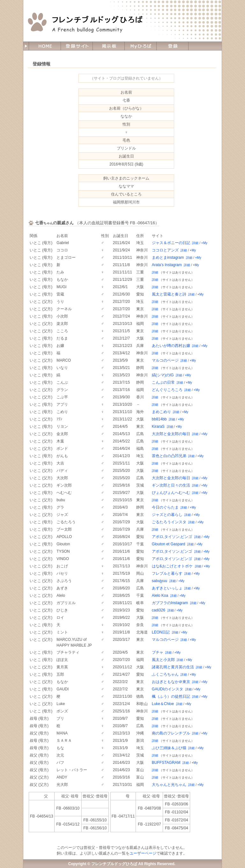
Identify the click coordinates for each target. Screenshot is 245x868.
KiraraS (158, 426)
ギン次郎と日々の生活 (171, 485)
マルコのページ (165, 360)
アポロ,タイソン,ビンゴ (172, 537)
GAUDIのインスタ (167, 689)
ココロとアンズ (165, 250)
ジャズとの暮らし (167, 515)
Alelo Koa (160, 595)
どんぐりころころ (167, 390)
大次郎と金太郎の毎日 (171, 434)
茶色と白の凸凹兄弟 (169, 456)
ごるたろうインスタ (169, 522)
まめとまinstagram (168, 257)
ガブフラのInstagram (170, 603)
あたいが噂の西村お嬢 (171, 346)
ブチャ (158, 652)
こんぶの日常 (163, 382)
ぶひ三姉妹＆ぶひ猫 (169, 748)
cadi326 (159, 610)
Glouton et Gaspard (169, 544)
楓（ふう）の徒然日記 (171, 696)
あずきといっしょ (167, 588)
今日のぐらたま (165, 507)
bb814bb (159, 419)
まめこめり (161, 412)
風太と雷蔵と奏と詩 (169, 294)
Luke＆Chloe (163, 704)
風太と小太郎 (163, 660)
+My (204, 243)
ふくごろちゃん (165, 674)
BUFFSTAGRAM (166, 763)
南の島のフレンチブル (171, 733)
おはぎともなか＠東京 (171, 682)
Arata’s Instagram (167, 265)
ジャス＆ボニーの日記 (171, 243)
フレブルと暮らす (167, 573)
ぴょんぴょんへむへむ (171, 493)
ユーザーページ (143, 853)
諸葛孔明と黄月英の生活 (173, 667)
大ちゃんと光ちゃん (169, 785)
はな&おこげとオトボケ (172, 566)
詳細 (195, 243)
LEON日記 (161, 632)
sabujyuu (160, 581)
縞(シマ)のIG (163, 375)
